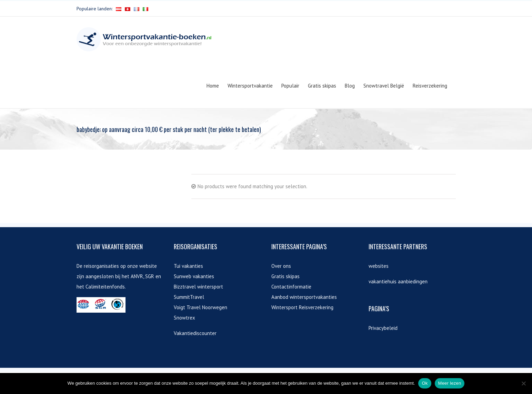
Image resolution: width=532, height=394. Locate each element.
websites (379, 266)
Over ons (281, 266)
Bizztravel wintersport (198, 287)
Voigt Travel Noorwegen (200, 307)
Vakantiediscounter (195, 333)
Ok (425, 383)
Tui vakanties (188, 266)
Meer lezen (450, 383)
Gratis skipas (285, 276)
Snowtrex (184, 318)
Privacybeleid (383, 328)
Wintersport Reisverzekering (302, 307)
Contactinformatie (291, 287)
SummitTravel (189, 297)
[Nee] (523, 383)
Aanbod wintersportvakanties (304, 297)
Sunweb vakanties (194, 276)
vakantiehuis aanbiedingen (398, 281)
